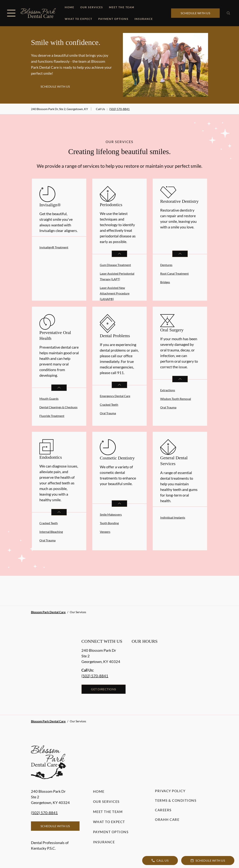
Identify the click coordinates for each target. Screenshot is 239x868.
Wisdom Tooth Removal (176, 399)
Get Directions (104, 689)
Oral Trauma (108, 413)
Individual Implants (173, 517)
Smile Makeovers (111, 514)
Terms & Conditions (176, 800)
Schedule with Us (195, 13)
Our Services (92, 7)
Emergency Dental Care (115, 396)
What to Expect (79, 19)
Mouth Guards (49, 399)
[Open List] (119, 254)
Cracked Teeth (109, 405)
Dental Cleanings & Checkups (58, 407)
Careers (163, 810)
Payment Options (113, 19)
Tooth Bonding (109, 523)
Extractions (168, 390)
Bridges (165, 282)
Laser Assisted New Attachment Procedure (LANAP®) (115, 293)
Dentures (166, 265)
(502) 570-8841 (119, 109)
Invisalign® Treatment (54, 247)
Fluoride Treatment (52, 416)
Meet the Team (122, 7)
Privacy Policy (170, 791)
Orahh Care (167, 820)
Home (70, 7)
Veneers (105, 532)
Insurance (144, 19)
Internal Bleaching (51, 532)
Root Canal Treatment (174, 273)
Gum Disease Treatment (115, 265)
